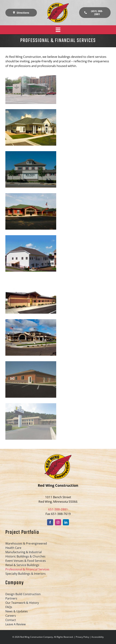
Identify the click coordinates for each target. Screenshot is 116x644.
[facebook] (50, 522)
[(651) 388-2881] (95, 13)
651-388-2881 (58, 509)
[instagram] (58, 522)
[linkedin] (66, 522)
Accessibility (98, 637)
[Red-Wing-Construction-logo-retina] (58, 4)
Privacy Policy (82, 637)
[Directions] (21, 13)
